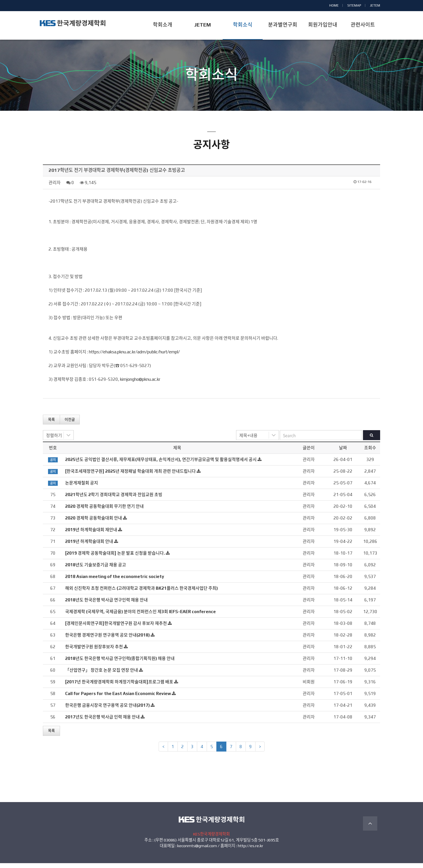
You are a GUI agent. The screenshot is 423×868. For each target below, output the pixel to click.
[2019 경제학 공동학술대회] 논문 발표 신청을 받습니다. (115, 558)
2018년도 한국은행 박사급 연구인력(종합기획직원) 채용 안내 (120, 663)
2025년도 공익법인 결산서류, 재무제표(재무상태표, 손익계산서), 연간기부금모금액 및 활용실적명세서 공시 (161, 464)
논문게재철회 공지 (82, 488)
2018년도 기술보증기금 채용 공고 (96, 570)
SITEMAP (354, 5)
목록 (51, 424)
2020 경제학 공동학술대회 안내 (94, 523)
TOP (370, 828)
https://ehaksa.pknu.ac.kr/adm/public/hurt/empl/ (134, 357)
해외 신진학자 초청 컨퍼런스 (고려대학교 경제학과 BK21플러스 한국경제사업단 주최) (141, 593)
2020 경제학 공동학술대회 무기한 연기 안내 (104, 511)
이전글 (70, 424)
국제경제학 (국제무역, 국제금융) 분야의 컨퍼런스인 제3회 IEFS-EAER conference (140, 616)
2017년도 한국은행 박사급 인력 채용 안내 (102, 722)
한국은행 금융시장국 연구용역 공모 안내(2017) (107, 710)
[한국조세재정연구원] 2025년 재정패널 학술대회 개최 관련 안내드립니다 (130, 476)
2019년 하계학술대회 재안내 (91, 534)
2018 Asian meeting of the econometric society (115, 581)
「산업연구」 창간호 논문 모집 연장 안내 (102, 675)
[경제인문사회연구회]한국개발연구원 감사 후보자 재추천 (116, 628)
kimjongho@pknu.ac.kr (140, 384)
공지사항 (212, 91)
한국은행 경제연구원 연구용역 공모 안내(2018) (107, 640)
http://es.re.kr (251, 851)
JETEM (375, 5)
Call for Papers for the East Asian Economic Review (118, 698)
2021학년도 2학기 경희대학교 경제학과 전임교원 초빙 (114, 499)
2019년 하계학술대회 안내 (89, 546)
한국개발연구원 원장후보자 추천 (94, 651)
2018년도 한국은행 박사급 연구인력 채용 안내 (106, 605)
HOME (334, 5)
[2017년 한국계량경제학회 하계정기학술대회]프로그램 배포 (119, 687)
